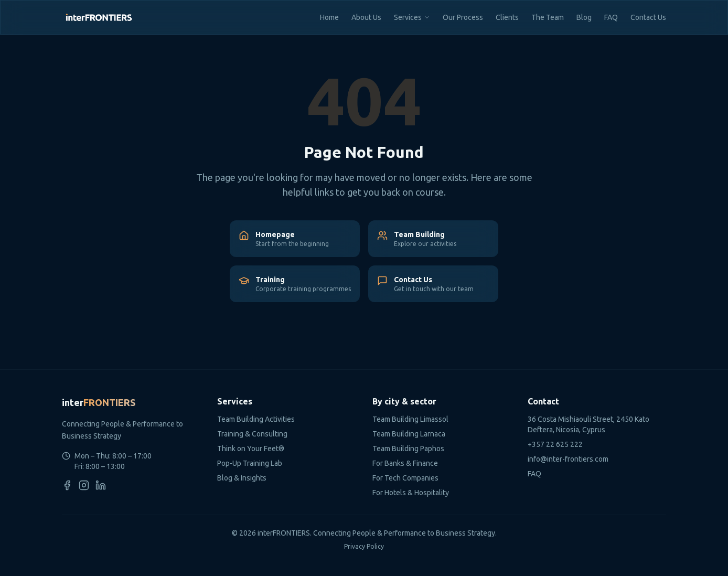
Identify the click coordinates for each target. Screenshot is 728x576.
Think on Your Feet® (251, 449)
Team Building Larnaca (409, 434)
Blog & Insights (242, 478)
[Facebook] (67, 485)
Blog (584, 17)
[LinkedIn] (101, 485)
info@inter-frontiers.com (568, 459)
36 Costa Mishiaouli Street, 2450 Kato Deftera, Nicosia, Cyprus (588, 424)
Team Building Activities (256, 419)
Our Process (463, 17)
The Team (548, 17)
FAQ (611, 17)
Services (408, 17)
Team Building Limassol (410, 419)
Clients (507, 17)
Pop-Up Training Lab (250, 463)
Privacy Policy (364, 546)
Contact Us (648, 17)
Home (329, 17)
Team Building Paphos (408, 449)
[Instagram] (84, 485)
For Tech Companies (405, 478)
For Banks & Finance (405, 463)
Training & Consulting (252, 434)
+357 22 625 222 (555, 444)
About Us (366, 17)
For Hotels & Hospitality (411, 493)
